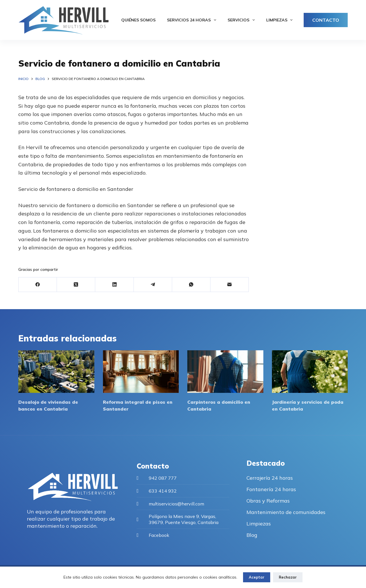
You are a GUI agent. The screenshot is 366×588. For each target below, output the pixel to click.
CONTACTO (326, 20)
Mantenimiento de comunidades (286, 512)
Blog (252, 535)
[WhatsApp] (191, 285)
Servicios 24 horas (193, 20)
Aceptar (257, 577)
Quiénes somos (138, 20)
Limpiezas (281, 20)
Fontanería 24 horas (271, 489)
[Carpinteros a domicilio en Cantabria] (225, 372)
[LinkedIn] (114, 285)
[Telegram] (153, 285)
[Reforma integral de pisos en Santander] (141, 372)
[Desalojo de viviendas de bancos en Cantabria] (56, 372)
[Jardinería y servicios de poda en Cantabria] (310, 372)
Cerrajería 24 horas (270, 478)
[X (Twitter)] (76, 285)
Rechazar (288, 577)
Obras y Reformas (268, 501)
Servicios (242, 20)
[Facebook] (38, 285)
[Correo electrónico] (230, 285)
